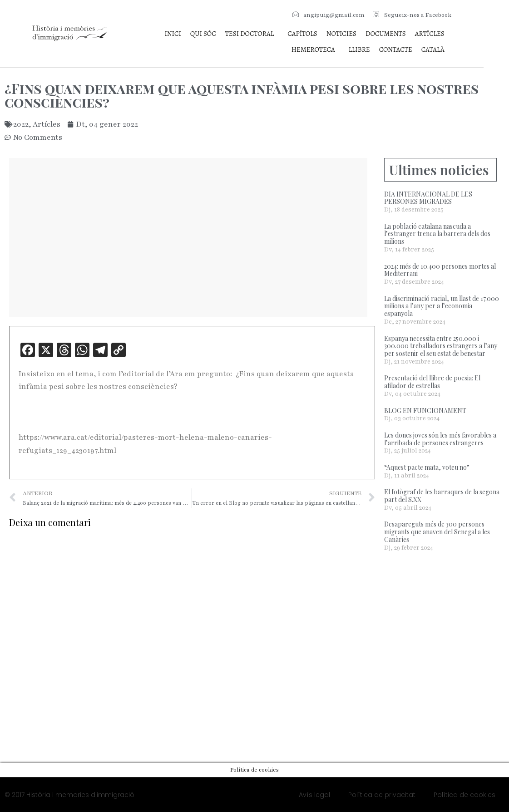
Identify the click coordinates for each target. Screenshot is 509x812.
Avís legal (314, 795)
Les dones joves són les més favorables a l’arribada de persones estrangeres (440, 439)
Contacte (396, 49)
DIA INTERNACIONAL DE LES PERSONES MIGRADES (428, 198)
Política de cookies (465, 795)
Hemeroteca (313, 49)
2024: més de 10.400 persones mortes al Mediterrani (440, 270)
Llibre (359, 49)
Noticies (341, 34)
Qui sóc (203, 34)
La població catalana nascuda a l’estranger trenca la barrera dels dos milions (437, 234)
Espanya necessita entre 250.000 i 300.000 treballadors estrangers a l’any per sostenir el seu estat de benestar (441, 346)
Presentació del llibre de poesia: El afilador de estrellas (432, 382)
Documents (386, 34)
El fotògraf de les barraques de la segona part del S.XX (442, 496)
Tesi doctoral (250, 34)
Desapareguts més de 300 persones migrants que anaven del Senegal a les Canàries (437, 532)
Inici (173, 34)
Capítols (302, 34)
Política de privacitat (382, 795)
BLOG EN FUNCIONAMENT (425, 411)
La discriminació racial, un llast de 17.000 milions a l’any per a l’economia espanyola (442, 306)
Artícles (430, 34)
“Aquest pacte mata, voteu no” (427, 467)
